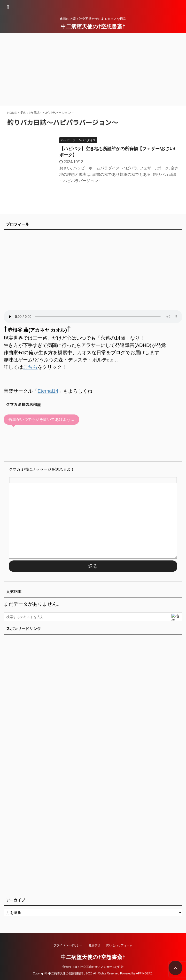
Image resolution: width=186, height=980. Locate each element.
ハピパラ (130, 168)
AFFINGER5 (144, 973)
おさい (65, 168)
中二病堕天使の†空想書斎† (93, 27)
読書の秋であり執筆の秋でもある (122, 174)
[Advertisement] (93, 69)
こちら (30, 367)
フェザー (147, 168)
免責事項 (94, 945)
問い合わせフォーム (119, 945)
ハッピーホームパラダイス (96, 168)
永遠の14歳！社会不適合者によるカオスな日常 (93, 967)
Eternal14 (48, 391)
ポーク (163, 168)
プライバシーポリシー (68, 945)
